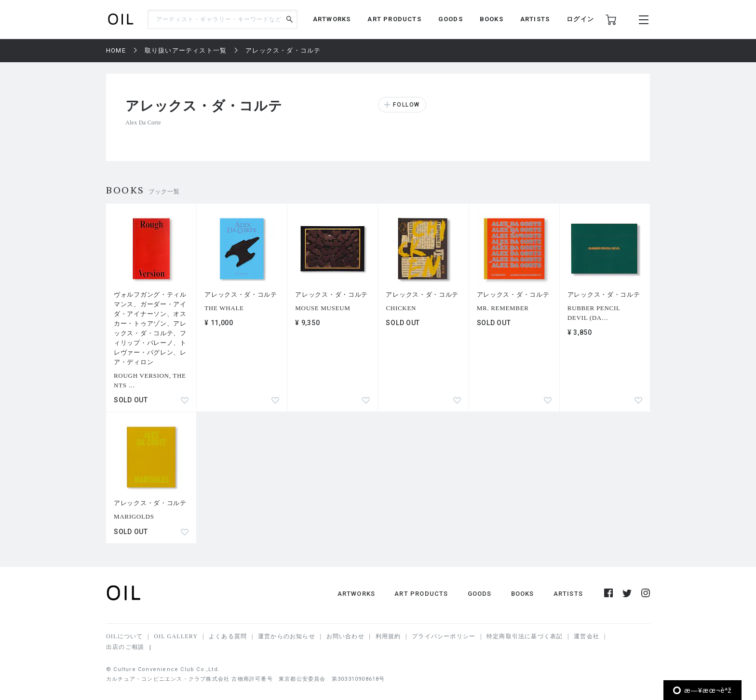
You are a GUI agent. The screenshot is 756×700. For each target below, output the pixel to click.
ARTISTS (535, 19)
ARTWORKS (332, 19)
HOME (116, 50)
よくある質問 (228, 636)
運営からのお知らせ (287, 636)
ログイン (580, 19)
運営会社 (587, 636)
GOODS (451, 19)
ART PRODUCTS (394, 19)
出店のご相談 (125, 647)
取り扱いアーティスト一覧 (186, 50)
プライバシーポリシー (444, 636)
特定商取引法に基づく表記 (525, 636)
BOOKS (492, 19)
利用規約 (388, 636)
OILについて (124, 636)
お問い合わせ (345, 636)
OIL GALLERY (176, 636)
